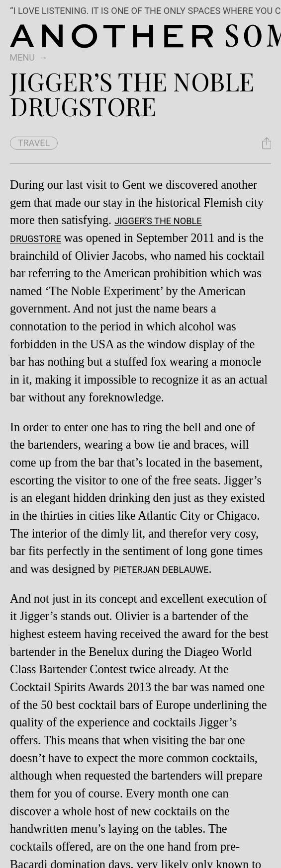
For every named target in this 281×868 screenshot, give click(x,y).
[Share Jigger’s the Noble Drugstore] (267, 143)
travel (34, 143)
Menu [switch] (22, 57)
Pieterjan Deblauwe (161, 570)
